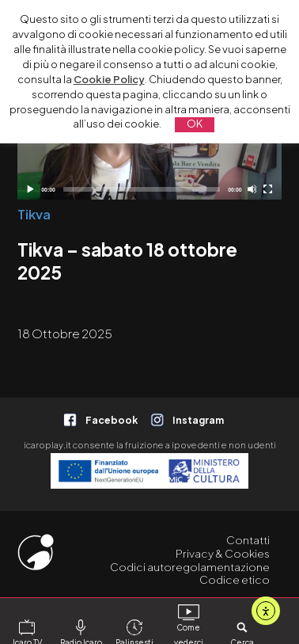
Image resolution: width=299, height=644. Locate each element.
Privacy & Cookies (223, 553)
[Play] (30, 189)
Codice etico (235, 579)
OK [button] (195, 124)
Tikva (34, 214)
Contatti (248, 540)
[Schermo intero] (268, 189)
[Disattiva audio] (252, 189)
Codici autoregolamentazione (190, 567)
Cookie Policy (109, 79)
